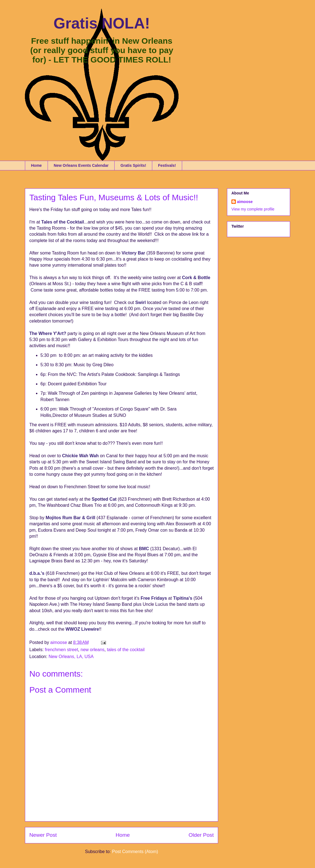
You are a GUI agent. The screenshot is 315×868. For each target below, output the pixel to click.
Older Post (201, 835)
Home (36, 165)
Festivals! (167, 165)
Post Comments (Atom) (135, 852)
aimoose (245, 202)
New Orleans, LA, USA (71, 657)
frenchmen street (61, 650)
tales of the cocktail (126, 650)
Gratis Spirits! (133, 165)
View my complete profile (253, 209)
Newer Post (43, 835)
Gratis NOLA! (102, 23)
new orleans (92, 650)
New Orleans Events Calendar (81, 165)
